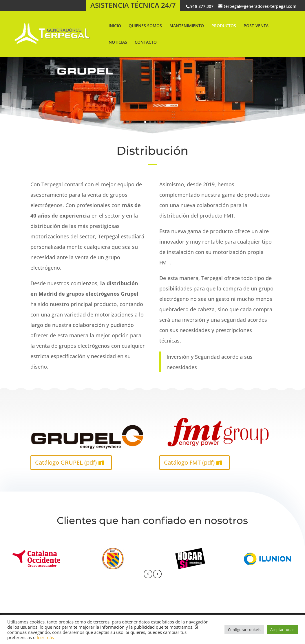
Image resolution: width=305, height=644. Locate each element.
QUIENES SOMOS (145, 26)
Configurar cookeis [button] (244, 630)
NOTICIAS (118, 43)
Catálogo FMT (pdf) (189, 462)
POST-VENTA (256, 26)
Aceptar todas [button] (282, 630)
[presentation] (148, 575)
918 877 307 (202, 6)
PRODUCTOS (224, 26)
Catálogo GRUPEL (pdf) (66, 462)
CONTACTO (146, 43)
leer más (45, 637)
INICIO (115, 26)
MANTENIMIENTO (187, 26)
